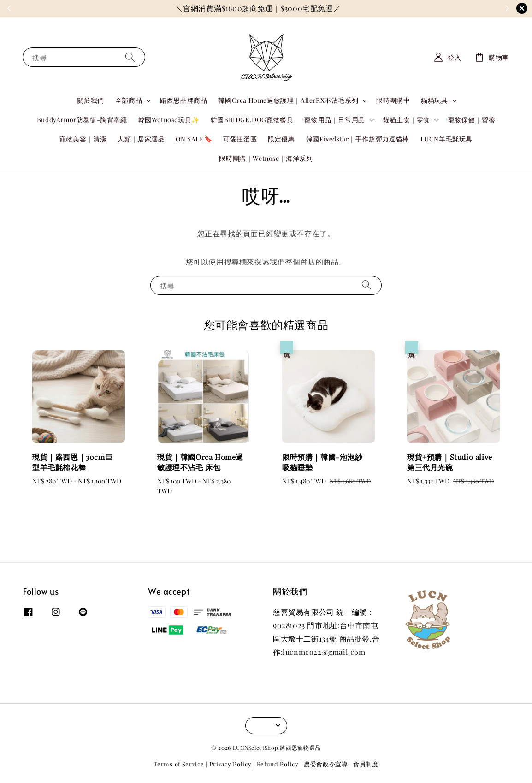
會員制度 (366, 764)
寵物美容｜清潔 (83, 139)
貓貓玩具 (434, 100)
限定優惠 (281, 139)
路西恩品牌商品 (183, 100)
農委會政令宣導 (326, 764)
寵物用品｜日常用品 (334, 120)
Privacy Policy (231, 764)
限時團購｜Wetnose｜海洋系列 (266, 158)
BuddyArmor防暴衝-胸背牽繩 (82, 120)
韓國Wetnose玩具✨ (169, 120)
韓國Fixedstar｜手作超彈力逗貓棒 (358, 139)
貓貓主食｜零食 (407, 120)
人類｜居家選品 (141, 139)
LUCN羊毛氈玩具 (446, 139)
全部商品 (129, 100)
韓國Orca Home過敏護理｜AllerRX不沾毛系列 (288, 100)
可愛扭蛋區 (240, 139)
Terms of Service (179, 764)
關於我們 (90, 100)
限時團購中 (393, 100)
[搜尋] (130, 57)
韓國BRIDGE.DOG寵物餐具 (252, 120)
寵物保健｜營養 (472, 120)
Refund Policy (278, 764)
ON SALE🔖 (194, 139)
